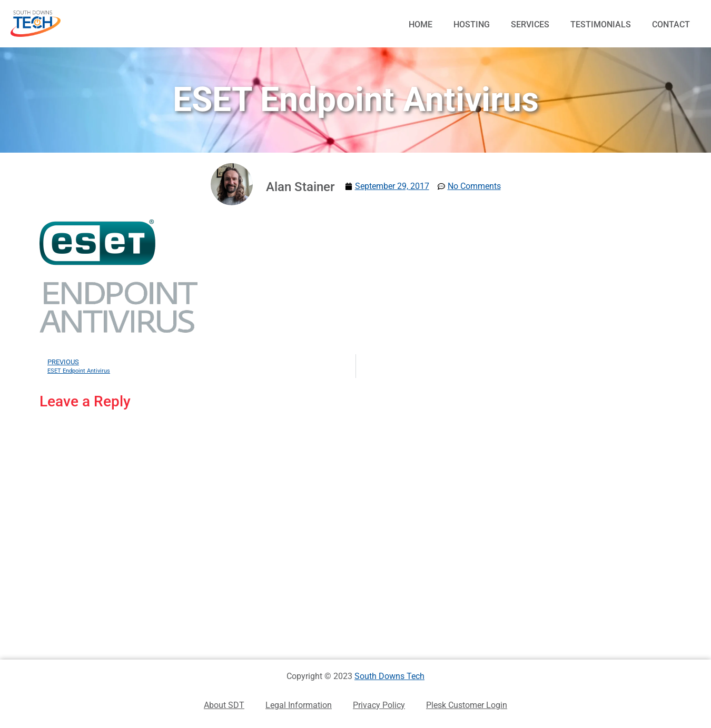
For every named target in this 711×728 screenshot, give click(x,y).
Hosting (472, 24)
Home (421, 24)
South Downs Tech (389, 676)
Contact (671, 24)
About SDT (224, 705)
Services (530, 24)
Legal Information (299, 705)
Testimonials (601, 24)
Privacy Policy (379, 705)
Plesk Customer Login (467, 705)
